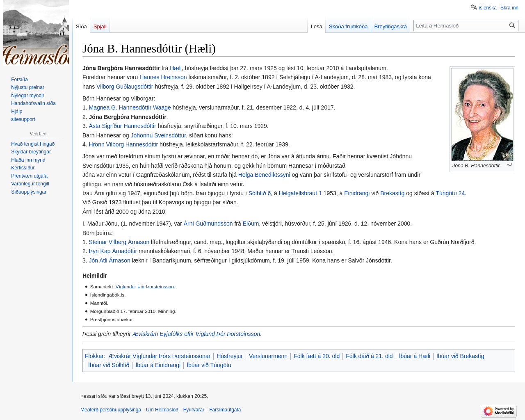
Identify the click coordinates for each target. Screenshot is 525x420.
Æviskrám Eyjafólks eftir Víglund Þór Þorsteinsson (196, 334)
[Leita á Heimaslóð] (466, 25)
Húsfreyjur (230, 356)
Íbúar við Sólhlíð (109, 365)
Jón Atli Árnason (110, 260)
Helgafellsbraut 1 (300, 193)
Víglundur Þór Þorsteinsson (145, 286)
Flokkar (94, 356)
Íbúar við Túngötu (209, 365)
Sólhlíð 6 (260, 193)
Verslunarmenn (268, 356)
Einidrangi (357, 193)
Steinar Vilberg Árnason (119, 242)
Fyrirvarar (194, 410)
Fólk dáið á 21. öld (369, 356)
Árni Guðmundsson (208, 224)
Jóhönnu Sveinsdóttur (159, 135)
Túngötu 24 (450, 193)
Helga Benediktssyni (264, 175)
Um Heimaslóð (162, 410)
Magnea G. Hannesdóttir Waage (130, 107)
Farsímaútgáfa (225, 410)
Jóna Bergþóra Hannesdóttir (128, 117)
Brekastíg (392, 193)
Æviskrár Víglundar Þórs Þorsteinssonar (159, 356)
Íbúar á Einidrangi (158, 365)
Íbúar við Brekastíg (460, 356)
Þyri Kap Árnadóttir (113, 251)
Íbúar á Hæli (415, 356)
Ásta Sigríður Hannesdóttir (123, 126)
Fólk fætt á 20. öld (317, 356)
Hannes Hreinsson (163, 77)
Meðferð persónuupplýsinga (111, 410)
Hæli (176, 68)
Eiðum (251, 224)
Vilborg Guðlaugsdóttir (125, 87)
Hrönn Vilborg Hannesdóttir (124, 144)
